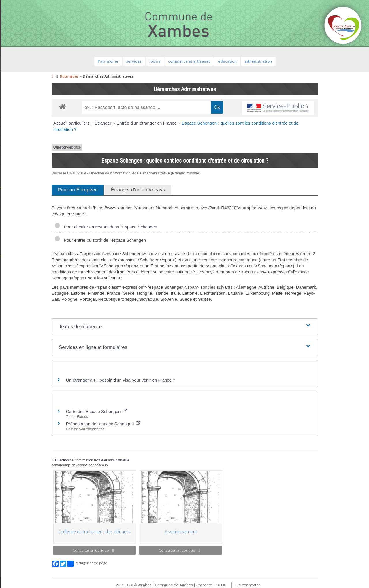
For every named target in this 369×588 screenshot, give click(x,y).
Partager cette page (119, 564)
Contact (32, 22)
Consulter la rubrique (125, 550)
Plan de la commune (24, 150)
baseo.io (132, 465)
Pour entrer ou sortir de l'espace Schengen (132, 240)
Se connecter (279, 585)
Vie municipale (18, 131)
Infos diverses (18, 168)
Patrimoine (15, 193)
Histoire (12, 202)
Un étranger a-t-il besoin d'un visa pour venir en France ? (152, 380)
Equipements (17, 104)
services (165, 61)
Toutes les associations (27, 261)
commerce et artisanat (220, 61)
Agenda (12, 76)
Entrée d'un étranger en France (178, 123)
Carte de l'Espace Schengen (128, 411)
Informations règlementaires (31, 141)
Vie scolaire (16, 236)
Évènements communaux (29, 159)
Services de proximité (25, 122)
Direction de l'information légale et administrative (124, 460)
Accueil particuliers (103, 123)
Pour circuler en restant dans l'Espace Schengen (137, 227)
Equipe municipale (22, 85)
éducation (258, 61)
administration (290, 61)
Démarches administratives (31, 113)
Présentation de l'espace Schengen (135, 424)
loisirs (186, 61)
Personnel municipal (24, 94)
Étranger (135, 123)
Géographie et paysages (28, 212)
